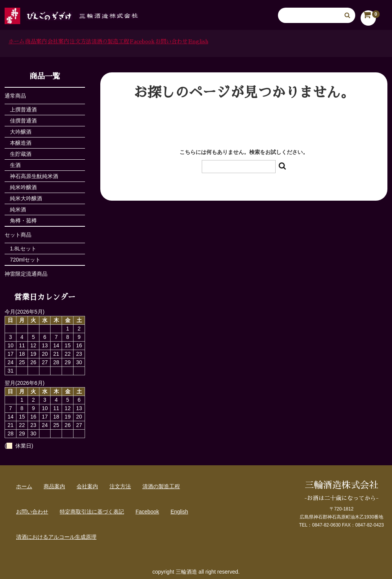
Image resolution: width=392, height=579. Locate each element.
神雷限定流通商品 (26, 271)
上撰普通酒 (23, 107)
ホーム (23, 42)
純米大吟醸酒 (26, 196)
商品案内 (62, 42)
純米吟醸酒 (23, 185)
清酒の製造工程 (197, 42)
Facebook (250, 42)
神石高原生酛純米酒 (34, 173)
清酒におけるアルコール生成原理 (56, 534)
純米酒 (18, 207)
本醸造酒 (21, 140)
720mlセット (25, 257)
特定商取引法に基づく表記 (92, 509)
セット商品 (18, 232)
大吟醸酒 (21, 129)
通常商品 (15, 93)
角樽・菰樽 (23, 218)
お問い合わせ (301, 42)
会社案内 (103, 42)
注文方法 (145, 42)
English (348, 42)
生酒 (15, 162)
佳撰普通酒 (23, 118)
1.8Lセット (23, 246)
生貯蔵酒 (21, 151)
